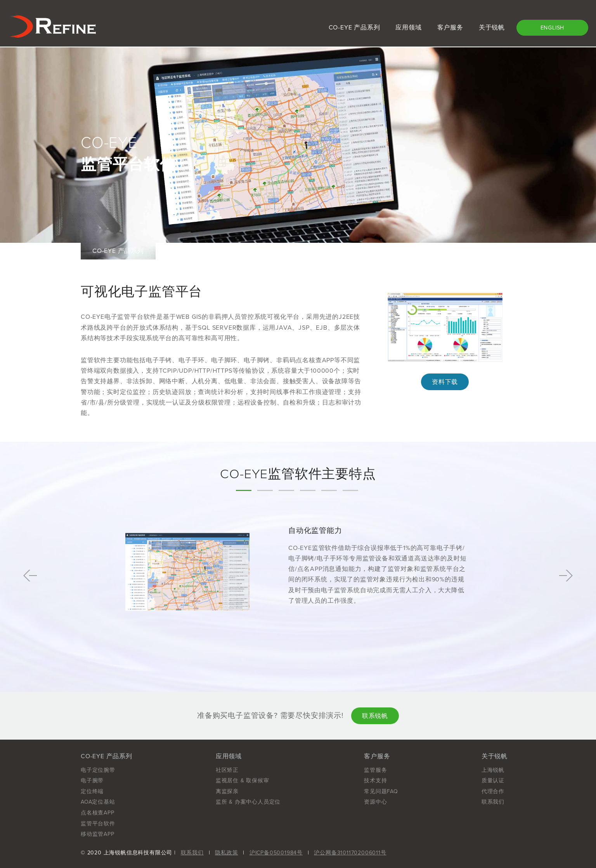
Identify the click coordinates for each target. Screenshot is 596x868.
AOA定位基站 (98, 802)
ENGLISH (553, 28)
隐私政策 (226, 853)
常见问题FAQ (381, 791)
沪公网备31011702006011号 (350, 853)
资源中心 (375, 802)
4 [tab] (308, 490)
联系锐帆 (375, 716)
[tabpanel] (298, 576)
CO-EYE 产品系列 (354, 28)
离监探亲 (227, 791)
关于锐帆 (492, 28)
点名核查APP (98, 813)
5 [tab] (329, 490)
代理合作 (493, 791)
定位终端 (92, 791)
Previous (30, 576)
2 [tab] (265, 490)
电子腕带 (92, 781)
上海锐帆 (493, 770)
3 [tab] (286, 490)
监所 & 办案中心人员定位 (248, 802)
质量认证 (493, 781)
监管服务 (375, 770)
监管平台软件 (98, 824)
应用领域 (408, 28)
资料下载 (445, 382)
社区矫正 (227, 770)
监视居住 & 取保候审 (243, 781)
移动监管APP (98, 834)
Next (566, 576)
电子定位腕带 (98, 770)
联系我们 (493, 802)
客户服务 (450, 28)
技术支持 (375, 781)
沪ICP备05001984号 (276, 853)
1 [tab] (244, 490)
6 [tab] (350, 490)
